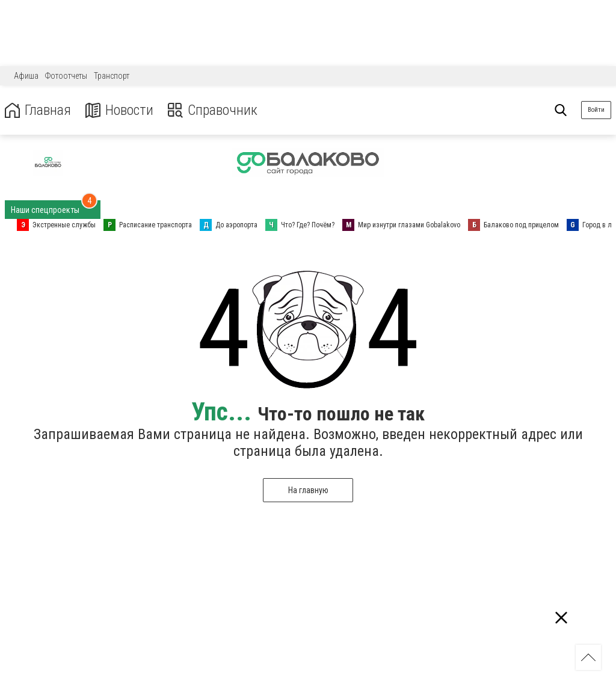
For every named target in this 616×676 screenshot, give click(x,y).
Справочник (213, 110)
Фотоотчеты (66, 76)
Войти (596, 110)
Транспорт (112, 76)
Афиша (26, 76)
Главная (38, 110)
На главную (308, 490)
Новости (119, 110)
